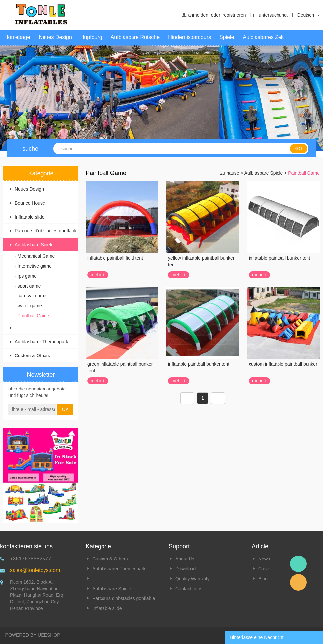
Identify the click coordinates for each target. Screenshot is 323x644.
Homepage (17, 37)
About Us (185, 559)
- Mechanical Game (35, 256)
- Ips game (26, 276)
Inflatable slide (30, 217)
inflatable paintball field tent (115, 258)
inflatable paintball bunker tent (279, 258)
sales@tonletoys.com (35, 570)
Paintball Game (304, 173)
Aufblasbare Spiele (34, 245)
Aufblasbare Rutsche (135, 37)
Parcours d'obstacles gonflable (46, 231)
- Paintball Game (32, 316)
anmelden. (199, 15)
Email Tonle (298, 582)
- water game (28, 306)
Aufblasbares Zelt (263, 37)
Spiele (227, 37)
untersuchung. (273, 15)
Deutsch (306, 15)
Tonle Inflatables (298, 564)
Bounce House (30, 203)
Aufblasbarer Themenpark (42, 342)
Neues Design (55, 37)
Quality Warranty (192, 579)
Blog (263, 579)
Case (264, 569)
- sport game (28, 286)
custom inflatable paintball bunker (283, 364)
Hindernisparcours (190, 37)
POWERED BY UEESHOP (33, 635)
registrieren (234, 15)
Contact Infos (189, 589)
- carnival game (31, 296)
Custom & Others (32, 356)
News (264, 559)
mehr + (98, 275)
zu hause (230, 173)
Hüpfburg (91, 37)
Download (186, 569)
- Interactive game (33, 266)
